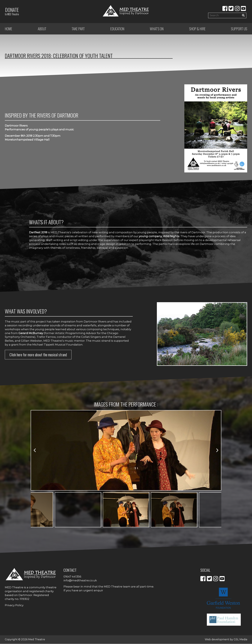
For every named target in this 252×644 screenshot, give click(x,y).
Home (9, 29)
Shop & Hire (197, 29)
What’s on (157, 29)
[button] (35, 451)
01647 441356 (72, 577)
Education (117, 29)
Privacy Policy (14, 605)
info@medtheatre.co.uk (80, 581)
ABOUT (42, 29)
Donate (12, 11)
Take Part (78, 29)
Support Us (239, 29)
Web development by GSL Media (226, 640)
